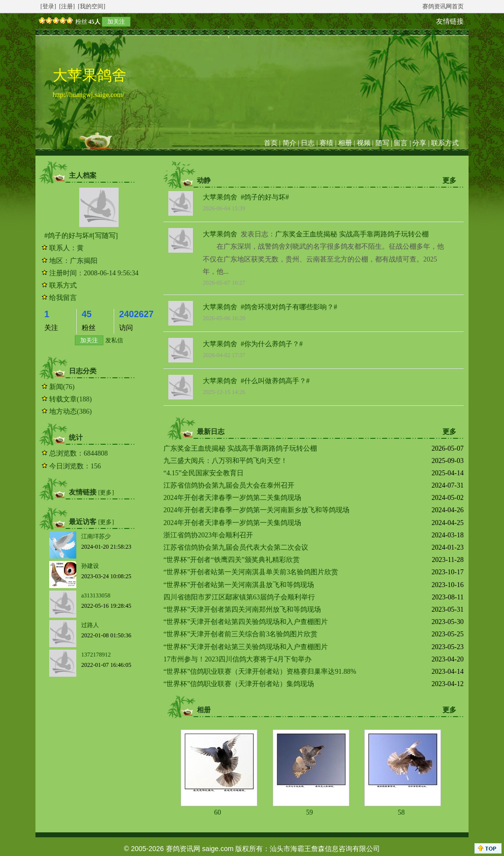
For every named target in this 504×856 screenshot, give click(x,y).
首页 (271, 143)
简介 (289, 143)
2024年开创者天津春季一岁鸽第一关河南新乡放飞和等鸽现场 (256, 510)
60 (218, 812)
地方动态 (63, 412)
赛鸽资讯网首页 (443, 6)
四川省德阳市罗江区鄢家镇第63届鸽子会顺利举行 (239, 597)
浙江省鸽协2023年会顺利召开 (208, 535)
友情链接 (450, 21)
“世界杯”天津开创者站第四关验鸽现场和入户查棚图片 (246, 622)
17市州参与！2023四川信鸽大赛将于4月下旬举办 (237, 659)
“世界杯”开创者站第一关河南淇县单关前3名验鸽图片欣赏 (251, 572)
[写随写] (105, 236)
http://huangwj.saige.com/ (88, 95)
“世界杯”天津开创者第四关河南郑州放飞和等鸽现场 (242, 609)
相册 (345, 143)
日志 (308, 143)
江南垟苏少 (96, 536)
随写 (382, 143)
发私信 (114, 340)
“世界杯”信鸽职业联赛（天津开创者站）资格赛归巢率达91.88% (260, 672)
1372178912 (96, 655)
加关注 (116, 22)
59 (310, 812)
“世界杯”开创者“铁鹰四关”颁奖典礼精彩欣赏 (232, 560)
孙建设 (90, 566)
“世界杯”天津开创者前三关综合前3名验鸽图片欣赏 (240, 634)
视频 (364, 143)
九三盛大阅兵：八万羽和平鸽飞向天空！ (225, 461)
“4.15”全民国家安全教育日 (204, 473)
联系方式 (445, 143)
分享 (419, 143)
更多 (449, 181)
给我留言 (63, 298)
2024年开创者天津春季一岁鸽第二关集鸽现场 (232, 498)
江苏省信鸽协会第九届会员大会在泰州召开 (229, 485)
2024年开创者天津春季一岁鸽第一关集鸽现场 (232, 523)
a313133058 (96, 595)
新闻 (56, 387)
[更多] (106, 493)
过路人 (90, 625)
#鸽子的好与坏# (68, 236)
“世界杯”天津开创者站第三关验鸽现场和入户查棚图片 (246, 647)
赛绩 (326, 143)
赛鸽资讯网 (183, 849)
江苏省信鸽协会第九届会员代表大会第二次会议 (236, 547)
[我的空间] (92, 6)
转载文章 (63, 399)
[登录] (48, 6)
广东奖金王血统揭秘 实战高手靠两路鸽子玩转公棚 (352, 234)
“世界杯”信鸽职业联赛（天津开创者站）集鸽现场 (239, 684)
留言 (401, 143)
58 (401, 812)
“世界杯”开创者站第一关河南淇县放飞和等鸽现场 (239, 585)
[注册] (67, 6)
